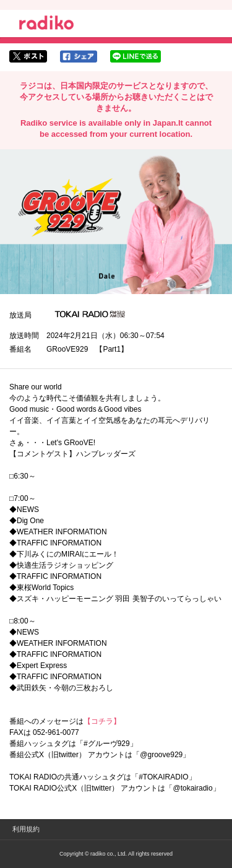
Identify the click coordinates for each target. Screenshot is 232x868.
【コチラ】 (102, 721)
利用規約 (26, 829)
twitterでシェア (28, 56)
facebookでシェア (79, 56)
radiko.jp (46, 25)
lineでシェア (135, 56)
